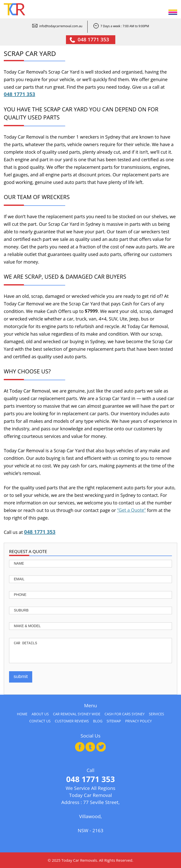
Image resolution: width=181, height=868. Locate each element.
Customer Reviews (72, 721)
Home (22, 714)
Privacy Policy (138, 721)
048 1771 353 (94, 39)
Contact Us (40, 721)
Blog (98, 721)
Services (156, 714)
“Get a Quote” (131, 510)
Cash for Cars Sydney (124, 714)
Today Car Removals (79, 860)
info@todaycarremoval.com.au (61, 26)
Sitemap (114, 721)
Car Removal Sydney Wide (77, 714)
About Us (40, 714)
